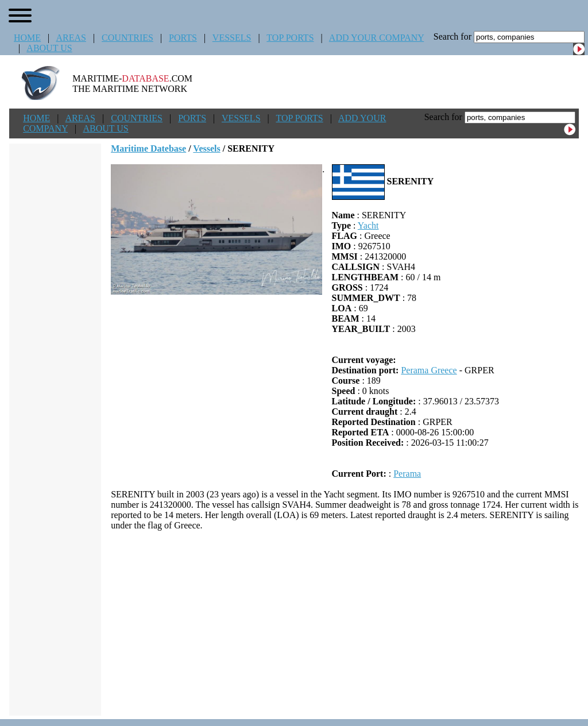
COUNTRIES (127, 38)
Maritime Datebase (148, 148)
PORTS (183, 38)
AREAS (71, 38)
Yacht (368, 225)
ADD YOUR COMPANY (376, 38)
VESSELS (232, 38)
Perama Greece (429, 370)
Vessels (206, 148)
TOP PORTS (290, 38)
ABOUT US (49, 48)
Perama (407, 474)
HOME (27, 38)
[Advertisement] (345, 623)
